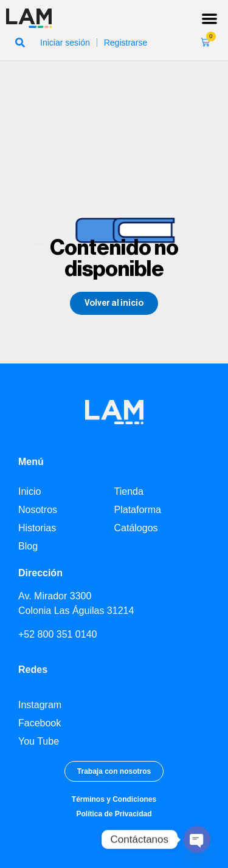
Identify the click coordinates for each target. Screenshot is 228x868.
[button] (210, 19)
